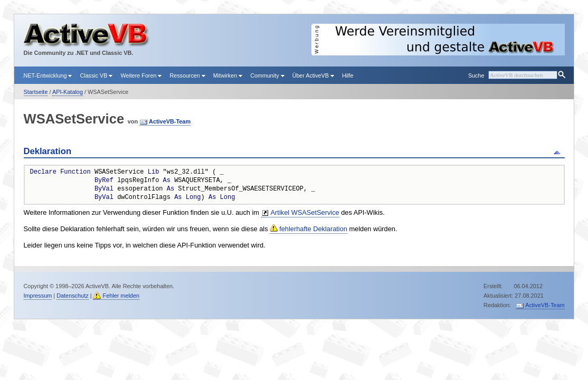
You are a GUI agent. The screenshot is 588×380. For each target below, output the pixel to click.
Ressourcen (187, 75)
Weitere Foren (141, 75)
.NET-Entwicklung (47, 75)
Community (267, 75)
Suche (476, 75)
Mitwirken (228, 75)
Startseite (36, 92)
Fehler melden (121, 296)
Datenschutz (72, 296)
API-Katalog (68, 92)
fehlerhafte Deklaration (313, 229)
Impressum (38, 296)
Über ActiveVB (313, 75)
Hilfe (348, 75)
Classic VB (96, 75)
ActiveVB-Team (170, 121)
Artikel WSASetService (305, 212)
